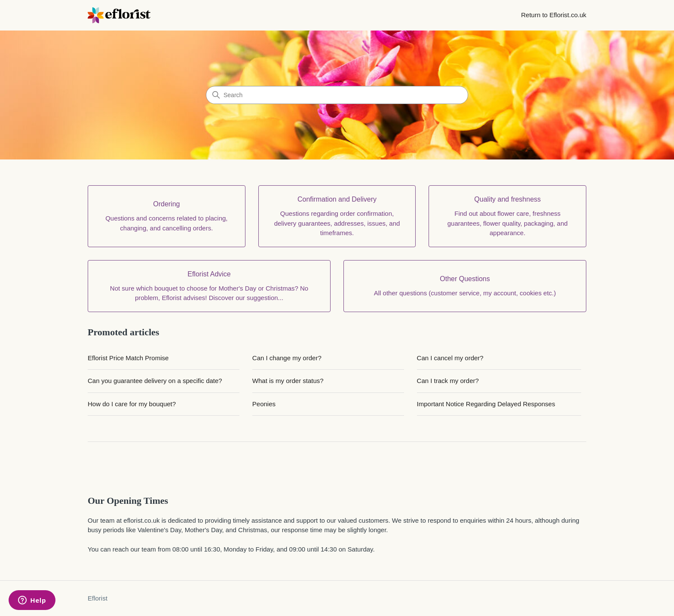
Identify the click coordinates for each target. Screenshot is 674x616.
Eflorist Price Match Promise (128, 358)
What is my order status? (288, 381)
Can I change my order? (287, 358)
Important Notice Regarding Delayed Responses (486, 404)
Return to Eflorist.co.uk (554, 15)
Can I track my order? (448, 381)
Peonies (264, 404)
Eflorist (98, 598)
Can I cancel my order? (450, 358)
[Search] (337, 95)
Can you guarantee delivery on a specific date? (155, 381)
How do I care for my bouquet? (132, 404)
